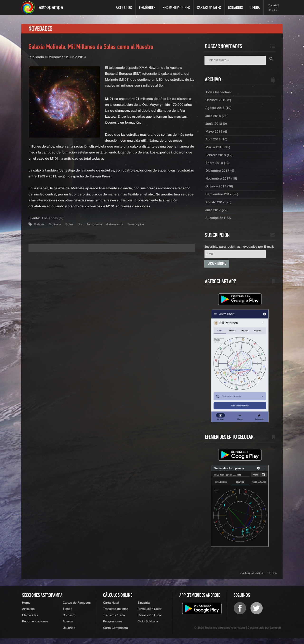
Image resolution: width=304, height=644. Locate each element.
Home (26, 608)
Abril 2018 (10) (216, 142)
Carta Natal (111, 608)
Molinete (56, 225)
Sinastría (144, 608)
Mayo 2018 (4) (216, 134)
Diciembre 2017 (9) (220, 174)
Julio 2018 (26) (217, 117)
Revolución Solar (150, 614)
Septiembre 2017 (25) (222, 198)
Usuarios (235, 7)
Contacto (69, 621)
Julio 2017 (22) (217, 214)
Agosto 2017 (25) (218, 206)
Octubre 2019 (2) (218, 101)
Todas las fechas (218, 93)
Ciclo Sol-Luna (148, 627)
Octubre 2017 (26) (219, 190)
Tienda (255, 7)
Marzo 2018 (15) (218, 150)
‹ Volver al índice (252, 578)
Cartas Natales (209, 7)
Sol (82, 225)
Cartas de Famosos (77, 608)
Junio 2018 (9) (216, 125)
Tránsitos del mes (116, 614)
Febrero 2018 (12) (219, 158)
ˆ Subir (273, 578)
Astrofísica (97, 225)
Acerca (68, 627)
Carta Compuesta (115, 634)
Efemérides (147, 7)
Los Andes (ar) (53, 219)
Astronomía (118, 225)
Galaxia (40, 225)
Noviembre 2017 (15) (221, 182)
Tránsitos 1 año (114, 621)
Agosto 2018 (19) (218, 109)
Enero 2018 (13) (218, 166)
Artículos (124, 7)
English (274, 11)
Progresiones (113, 627)
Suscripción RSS (218, 222)
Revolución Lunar (150, 621)
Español (274, 5)
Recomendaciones (176, 7)
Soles (71, 225)
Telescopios (140, 225)
